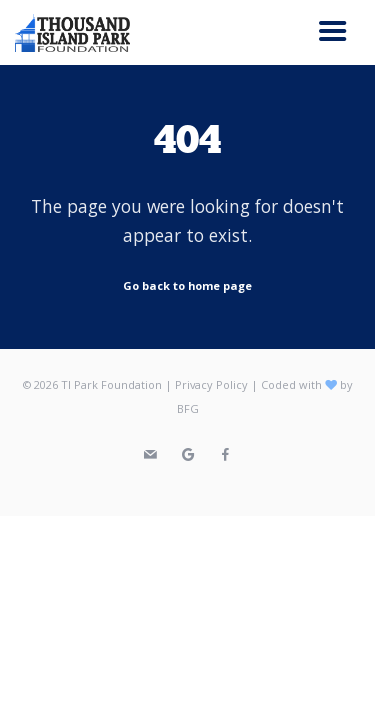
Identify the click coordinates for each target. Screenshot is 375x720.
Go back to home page (187, 285)
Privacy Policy (211, 384)
